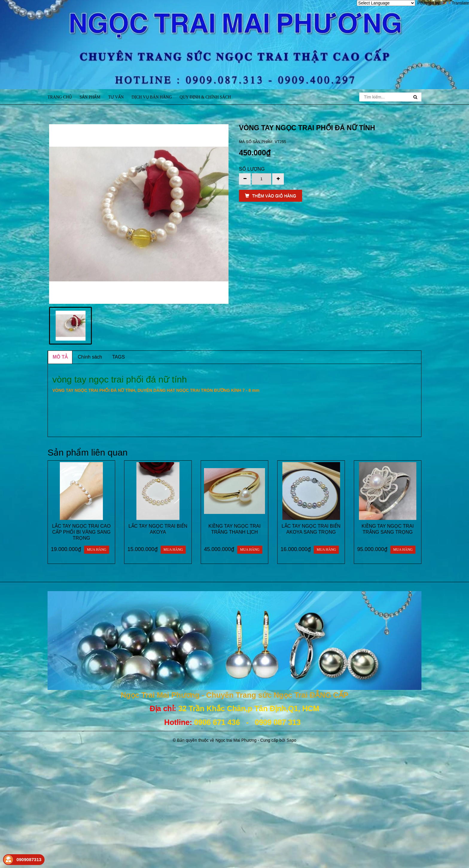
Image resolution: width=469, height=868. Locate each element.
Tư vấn (116, 97)
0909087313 (29, 859)
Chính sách (90, 357)
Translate (455, 3)
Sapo (291, 740)
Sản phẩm (90, 97)
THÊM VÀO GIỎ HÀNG (271, 196)
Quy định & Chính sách (205, 97)
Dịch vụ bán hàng (152, 97)
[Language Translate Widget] (386, 3)
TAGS (118, 357)
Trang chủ (60, 97)
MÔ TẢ (60, 357)
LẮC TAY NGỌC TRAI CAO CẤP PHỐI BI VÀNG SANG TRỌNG (81, 532)
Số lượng (252, 169)
